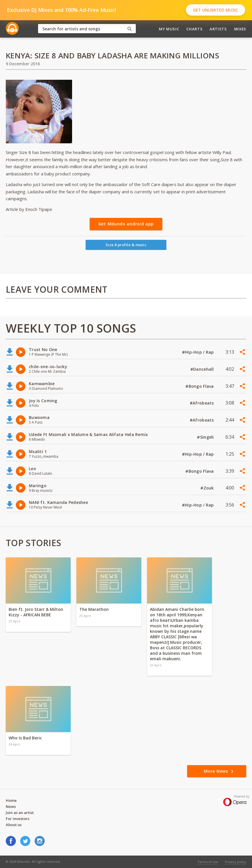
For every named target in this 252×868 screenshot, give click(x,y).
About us (14, 825)
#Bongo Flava (200, 386)
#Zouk (208, 488)
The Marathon (94, 609)
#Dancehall (203, 369)
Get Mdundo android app (126, 224)
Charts (194, 29)
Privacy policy (236, 862)
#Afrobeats (202, 403)
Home (11, 800)
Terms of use (208, 862)
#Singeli (206, 437)
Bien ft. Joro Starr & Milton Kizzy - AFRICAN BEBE (36, 612)
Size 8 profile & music (126, 245)
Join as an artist (20, 813)
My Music (169, 29)
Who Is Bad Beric (25, 738)
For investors (18, 819)
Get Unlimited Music (216, 10)
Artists (218, 29)
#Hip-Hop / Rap (199, 352)
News (11, 806)
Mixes (240, 29)
